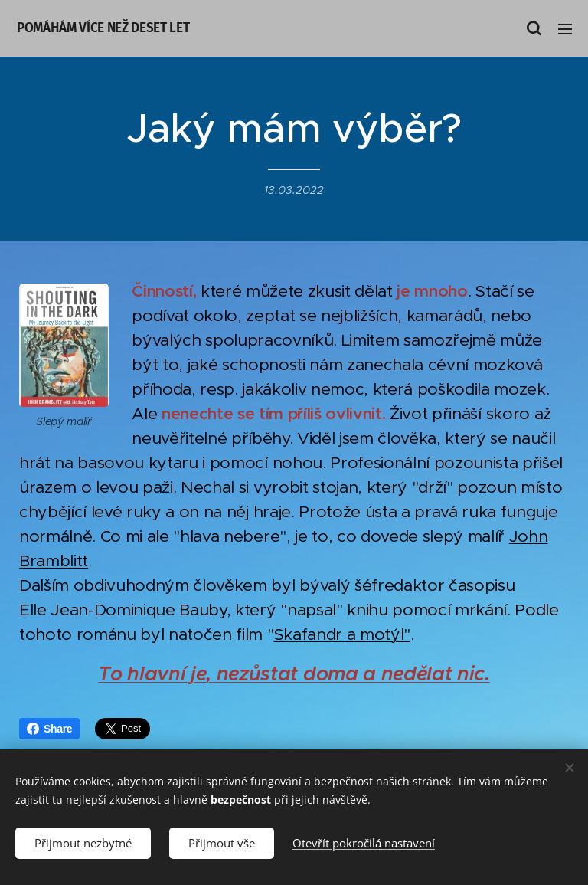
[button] (534, 28)
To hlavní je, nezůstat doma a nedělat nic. (294, 674)
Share (49, 729)
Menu (565, 29)
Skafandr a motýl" (342, 634)
